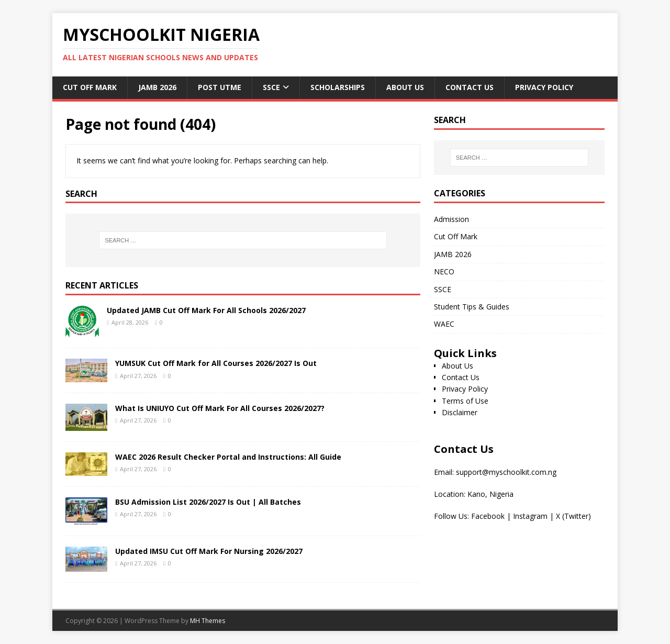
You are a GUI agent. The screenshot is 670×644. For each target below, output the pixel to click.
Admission (451, 219)
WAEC (444, 324)
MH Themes (208, 621)
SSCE (271, 87)
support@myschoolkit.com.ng (506, 472)
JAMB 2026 (157, 87)
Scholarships (338, 87)
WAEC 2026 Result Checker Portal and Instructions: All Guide (228, 457)
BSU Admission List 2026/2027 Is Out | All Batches (208, 502)
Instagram (530, 516)
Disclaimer (460, 412)
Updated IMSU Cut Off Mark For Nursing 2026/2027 (209, 551)
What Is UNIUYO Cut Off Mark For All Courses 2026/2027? (220, 408)
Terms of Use (465, 401)
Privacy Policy (544, 87)
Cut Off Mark (90, 87)
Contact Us (470, 87)
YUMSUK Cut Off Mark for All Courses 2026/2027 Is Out (216, 363)
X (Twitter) (573, 516)
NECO (444, 271)
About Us (405, 87)
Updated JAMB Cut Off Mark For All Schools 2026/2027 (206, 310)
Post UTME (220, 87)
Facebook (488, 516)
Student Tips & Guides (472, 307)
